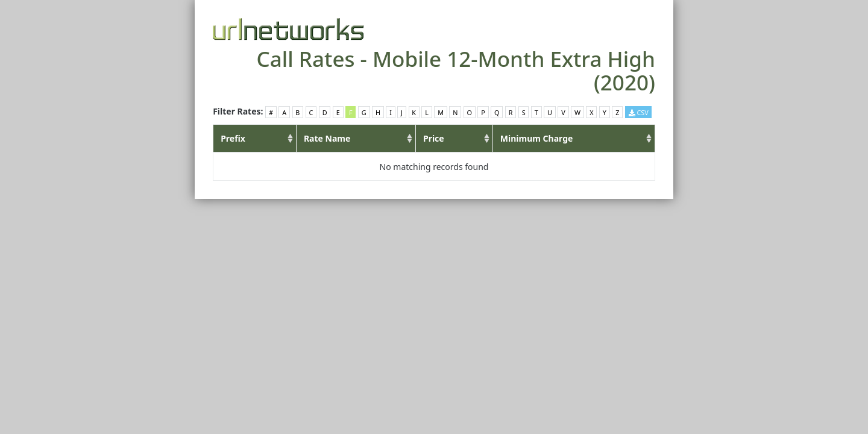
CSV (639, 112)
